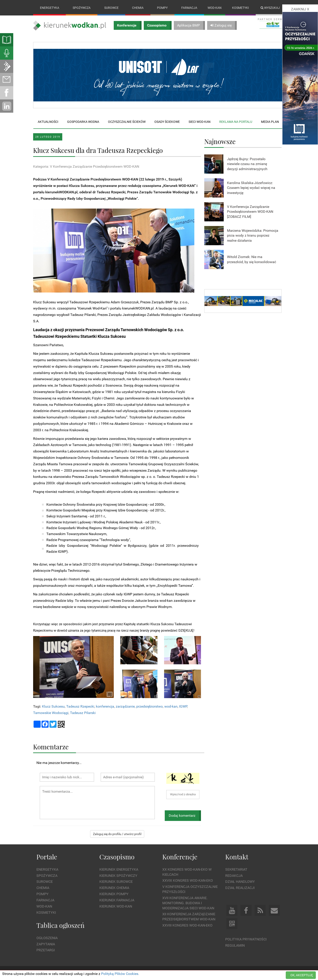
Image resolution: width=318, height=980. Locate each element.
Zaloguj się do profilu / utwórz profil (117, 834)
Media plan (270, 122)
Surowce (111, 8)
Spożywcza (82, 8)
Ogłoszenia (47, 938)
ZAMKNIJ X (300, 9)
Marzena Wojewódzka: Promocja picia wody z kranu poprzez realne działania (253, 236)
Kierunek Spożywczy (118, 876)
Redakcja (234, 876)
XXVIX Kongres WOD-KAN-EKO (188, 881)
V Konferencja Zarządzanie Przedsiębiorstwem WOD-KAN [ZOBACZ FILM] (250, 212)
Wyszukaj (270, 8)
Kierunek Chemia (114, 888)
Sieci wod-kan (200, 122)
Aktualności (48, 122)
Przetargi (46, 950)
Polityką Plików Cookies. (120, 974)
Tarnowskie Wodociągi (51, 713)
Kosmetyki (240, 8)
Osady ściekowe (167, 122)
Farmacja (189, 8)
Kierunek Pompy (114, 894)
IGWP (183, 706)
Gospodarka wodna (83, 122)
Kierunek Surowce (116, 882)
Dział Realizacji (240, 888)
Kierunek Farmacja (117, 900)
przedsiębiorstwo (150, 706)
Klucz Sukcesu (53, 706)
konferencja (105, 706)
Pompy (162, 8)
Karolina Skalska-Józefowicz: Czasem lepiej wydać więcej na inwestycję (251, 188)
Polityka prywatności (246, 939)
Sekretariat (236, 869)
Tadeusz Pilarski (83, 713)
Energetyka (50, 8)
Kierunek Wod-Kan (116, 906)
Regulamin (235, 945)
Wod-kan (215, 8)
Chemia (138, 8)
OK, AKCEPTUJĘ (302, 975)
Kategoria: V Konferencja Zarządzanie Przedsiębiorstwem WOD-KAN (86, 166)
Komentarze (51, 747)
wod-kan (171, 706)
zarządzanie (125, 706)
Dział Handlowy (240, 882)
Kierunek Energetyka (119, 869)
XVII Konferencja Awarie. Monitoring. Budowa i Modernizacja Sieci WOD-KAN (188, 903)
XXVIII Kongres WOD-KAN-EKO (187, 925)
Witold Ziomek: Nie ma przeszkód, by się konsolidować (252, 259)
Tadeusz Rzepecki (80, 706)
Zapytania (46, 944)
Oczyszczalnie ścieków (127, 122)
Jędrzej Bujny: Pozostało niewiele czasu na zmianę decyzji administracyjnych (247, 164)
